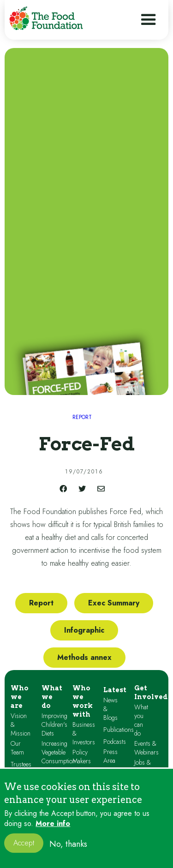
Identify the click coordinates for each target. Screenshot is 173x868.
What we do (52, 697)
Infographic (84, 630)
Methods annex (84, 657)
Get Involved (151, 692)
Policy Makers (82, 757)
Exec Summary (114, 603)
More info (53, 830)
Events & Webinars (146, 748)
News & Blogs (110, 709)
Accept (24, 850)
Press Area (110, 756)
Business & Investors (84, 733)
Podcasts (115, 742)
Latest (115, 690)
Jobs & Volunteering (150, 767)
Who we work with (83, 701)
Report (41, 603)
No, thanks (68, 850)
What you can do (141, 720)
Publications (119, 730)
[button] (149, 20)
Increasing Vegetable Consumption (59, 752)
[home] (46, 18)
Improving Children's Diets (54, 725)
